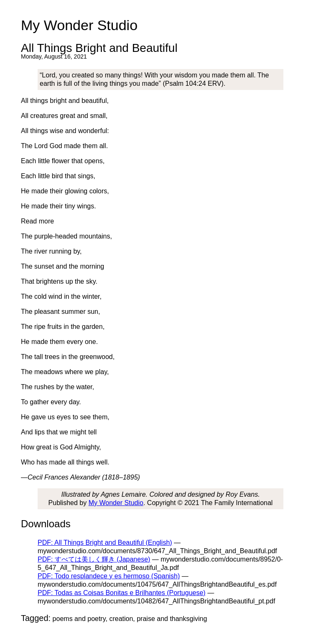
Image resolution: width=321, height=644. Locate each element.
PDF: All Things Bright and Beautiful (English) (105, 543)
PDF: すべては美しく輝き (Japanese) (94, 559)
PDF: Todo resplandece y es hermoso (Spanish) (109, 576)
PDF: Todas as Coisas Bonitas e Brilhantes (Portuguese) (122, 593)
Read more (37, 221)
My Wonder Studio (116, 503)
